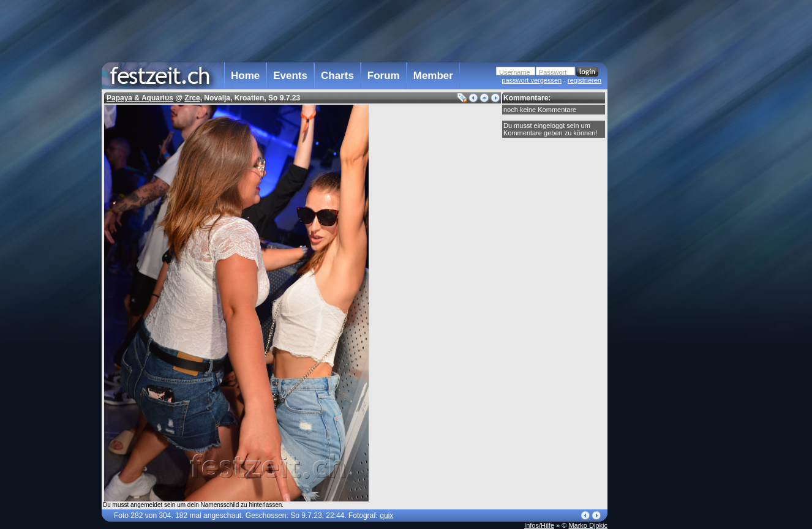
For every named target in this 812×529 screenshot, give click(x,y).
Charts (337, 76)
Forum (384, 76)
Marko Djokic (588, 525)
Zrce (192, 98)
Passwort (553, 72)
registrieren (585, 80)
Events (290, 76)
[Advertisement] (661, 247)
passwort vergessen (532, 80)
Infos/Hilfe (539, 525)
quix (386, 516)
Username (515, 72)
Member (433, 76)
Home (245, 76)
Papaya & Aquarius (140, 98)
